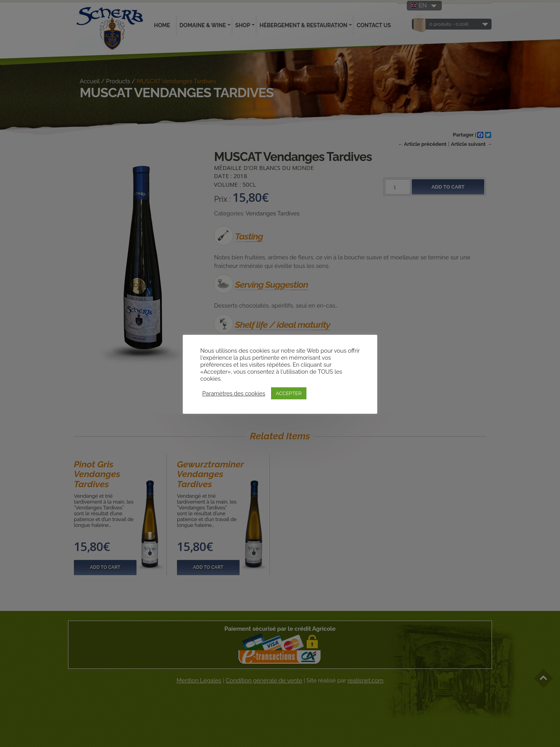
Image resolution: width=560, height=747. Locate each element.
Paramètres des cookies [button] (234, 393)
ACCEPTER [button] (289, 393)
